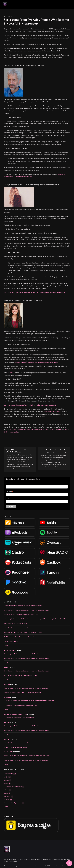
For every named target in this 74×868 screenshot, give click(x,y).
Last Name (9, 499)
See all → (7, 646)
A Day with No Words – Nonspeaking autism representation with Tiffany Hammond (29, 701)
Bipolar (7, 739)
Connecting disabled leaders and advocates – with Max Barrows (23, 606)
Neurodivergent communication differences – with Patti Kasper (23, 632)
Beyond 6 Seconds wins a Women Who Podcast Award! (18, 451)
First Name (9, 492)
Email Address (10, 484)
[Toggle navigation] (68, 4)
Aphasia (7, 684)
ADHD (6, 667)
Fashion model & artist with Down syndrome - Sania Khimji (21, 614)
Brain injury (8, 752)
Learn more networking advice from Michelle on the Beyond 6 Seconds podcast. (30, 405)
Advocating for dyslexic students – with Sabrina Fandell (20, 675)
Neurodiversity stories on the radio (53, 450)
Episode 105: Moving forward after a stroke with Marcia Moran (22, 692)
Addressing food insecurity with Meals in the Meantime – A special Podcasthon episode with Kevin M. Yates (36, 619)
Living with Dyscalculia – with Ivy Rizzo (15, 623)
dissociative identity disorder (14, 803)
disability (8, 800)
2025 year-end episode (11, 641)
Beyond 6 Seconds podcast (53, 411)
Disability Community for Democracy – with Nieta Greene (21, 637)
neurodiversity (10, 650)
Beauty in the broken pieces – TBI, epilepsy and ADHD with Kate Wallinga (26, 688)
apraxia (7, 697)
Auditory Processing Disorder (15, 714)
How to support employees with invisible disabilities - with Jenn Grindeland (26, 756)
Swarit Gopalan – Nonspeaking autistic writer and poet (20, 705)
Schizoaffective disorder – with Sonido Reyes (17, 628)
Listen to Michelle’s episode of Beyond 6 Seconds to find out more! (37, 362)
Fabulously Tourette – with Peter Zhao (15, 747)
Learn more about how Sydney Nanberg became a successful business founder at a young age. (34, 292)
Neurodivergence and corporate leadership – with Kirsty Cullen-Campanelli (26, 610)
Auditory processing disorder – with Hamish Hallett (19, 718)
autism (6, 722)
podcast (10, 373)
